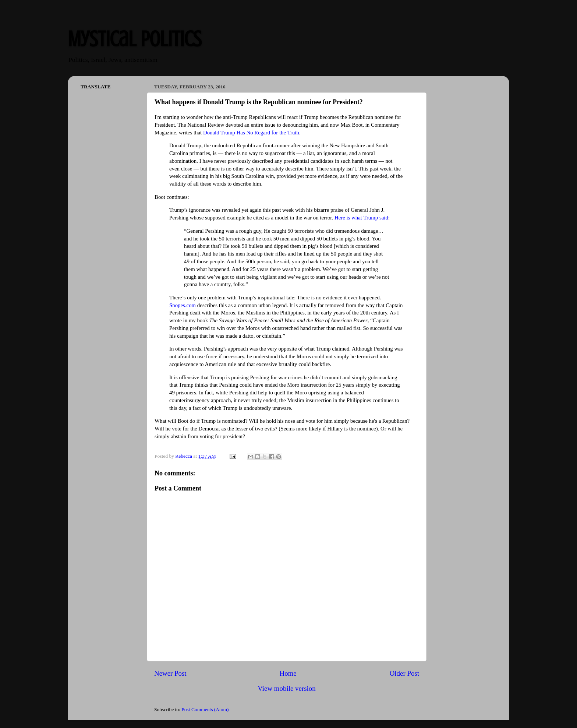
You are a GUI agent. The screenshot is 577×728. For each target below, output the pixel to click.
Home (288, 673)
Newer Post (170, 673)
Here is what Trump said (361, 218)
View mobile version (286, 688)
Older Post (404, 673)
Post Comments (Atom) (205, 709)
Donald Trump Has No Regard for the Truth (251, 133)
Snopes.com (183, 305)
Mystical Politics (134, 39)
